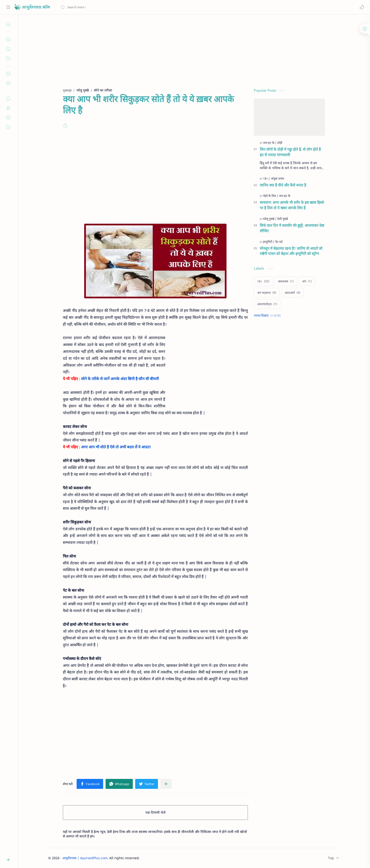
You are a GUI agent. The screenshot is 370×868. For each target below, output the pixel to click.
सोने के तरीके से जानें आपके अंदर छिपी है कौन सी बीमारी (120, 379)
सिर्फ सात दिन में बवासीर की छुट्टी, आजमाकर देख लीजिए (292, 228)
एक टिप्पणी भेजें (155, 812)
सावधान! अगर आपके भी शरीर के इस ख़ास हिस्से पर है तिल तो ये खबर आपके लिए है (292, 205)
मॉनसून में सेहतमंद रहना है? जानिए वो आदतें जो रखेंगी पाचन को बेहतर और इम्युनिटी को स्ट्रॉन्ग (291, 251)
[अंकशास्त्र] (286, 281)
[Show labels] (268, 316)
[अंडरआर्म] (292, 293)
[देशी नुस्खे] (283, 219)
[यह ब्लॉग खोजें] (98, 7)
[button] (362, 7)
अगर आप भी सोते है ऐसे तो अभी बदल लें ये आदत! (116, 447)
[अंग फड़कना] (267, 293)
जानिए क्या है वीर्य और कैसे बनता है (283, 185)
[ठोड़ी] (280, 143)
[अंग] (307, 281)
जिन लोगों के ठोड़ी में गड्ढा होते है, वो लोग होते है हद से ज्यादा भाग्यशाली (290, 152)
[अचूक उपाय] (277, 178)
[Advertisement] (185, 55)
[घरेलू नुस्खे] (270, 219)
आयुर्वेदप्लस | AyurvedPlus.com (85, 858)
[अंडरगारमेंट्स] (267, 304)
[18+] (267, 178)
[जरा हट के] (270, 143)
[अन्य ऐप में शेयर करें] (166, 784)
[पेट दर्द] (279, 242)
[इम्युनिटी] (269, 242)
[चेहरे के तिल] (271, 196)
